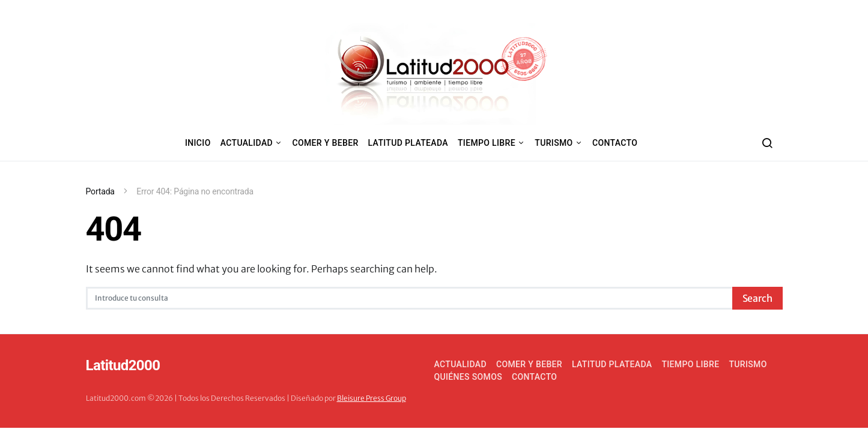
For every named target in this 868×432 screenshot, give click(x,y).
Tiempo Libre (487, 143)
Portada (100, 191)
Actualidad (247, 143)
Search (757, 298)
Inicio (198, 143)
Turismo (554, 143)
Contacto (615, 143)
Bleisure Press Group (372, 398)
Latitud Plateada (408, 143)
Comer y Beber (325, 143)
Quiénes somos (469, 377)
